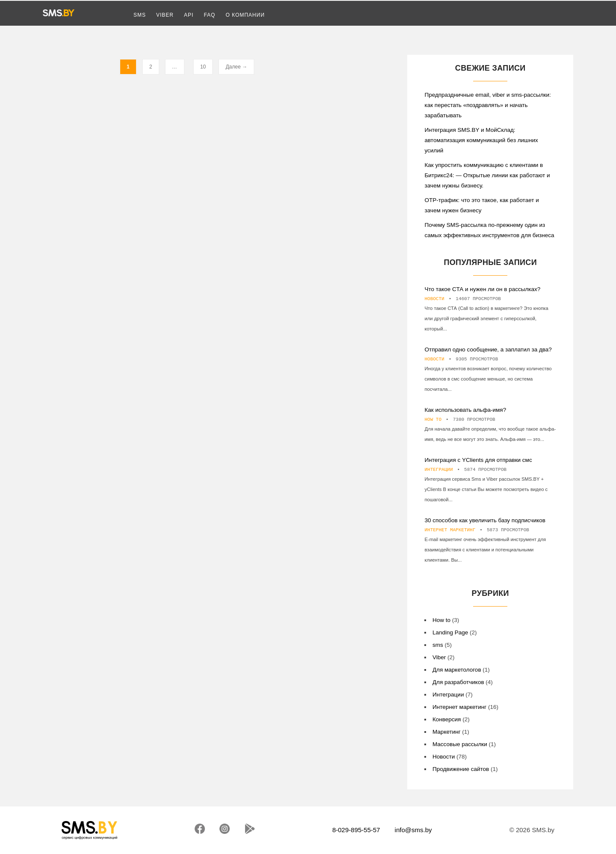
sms (438, 645)
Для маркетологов (457, 670)
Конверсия (447, 719)
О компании (245, 15)
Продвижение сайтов (461, 769)
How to (433, 420)
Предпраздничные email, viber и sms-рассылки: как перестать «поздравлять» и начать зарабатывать (487, 105)
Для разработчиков (458, 682)
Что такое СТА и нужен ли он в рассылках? (483, 289)
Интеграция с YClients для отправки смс (478, 460)
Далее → (236, 67)
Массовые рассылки (460, 744)
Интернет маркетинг (450, 530)
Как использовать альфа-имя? (465, 410)
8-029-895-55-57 (356, 830)
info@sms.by (413, 830)
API (189, 15)
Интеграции (438, 470)
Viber (165, 15)
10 (203, 67)
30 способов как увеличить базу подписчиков (485, 520)
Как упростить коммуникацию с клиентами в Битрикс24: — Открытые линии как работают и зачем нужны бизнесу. (487, 175)
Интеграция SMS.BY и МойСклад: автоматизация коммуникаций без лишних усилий (481, 140)
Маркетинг (447, 732)
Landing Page (450, 632)
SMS (140, 15)
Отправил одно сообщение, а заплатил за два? (488, 350)
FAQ (209, 15)
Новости (434, 299)
